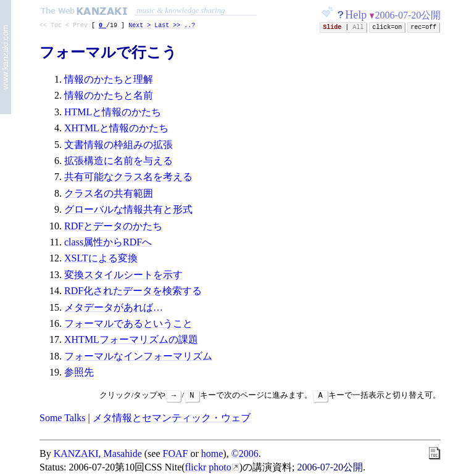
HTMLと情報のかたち (113, 114)
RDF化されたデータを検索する (133, 293)
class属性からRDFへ (108, 244)
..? (189, 27)
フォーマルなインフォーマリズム (138, 358)
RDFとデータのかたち (113, 228)
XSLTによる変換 (101, 260)
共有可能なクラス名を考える (128, 178)
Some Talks (63, 419)
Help (356, 15)
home (212, 455)
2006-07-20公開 (408, 15)
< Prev (77, 27)
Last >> (167, 27)
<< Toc (51, 27)
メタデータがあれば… (114, 309)
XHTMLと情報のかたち (116, 130)
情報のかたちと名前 (109, 97)
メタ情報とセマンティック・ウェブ (172, 419)
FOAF (176, 455)
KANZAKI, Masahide (98, 455)
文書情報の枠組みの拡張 (118, 146)
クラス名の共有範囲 (109, 195)
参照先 (79, 374)
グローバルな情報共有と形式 (128, 211)
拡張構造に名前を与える (118, 162)
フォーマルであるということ (128, 325)
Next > (139, 27)
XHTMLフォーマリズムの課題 (131, 341)
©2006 (245, 455)
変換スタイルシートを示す (123, 277)
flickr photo (208, 469)
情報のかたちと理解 (109, 81)
